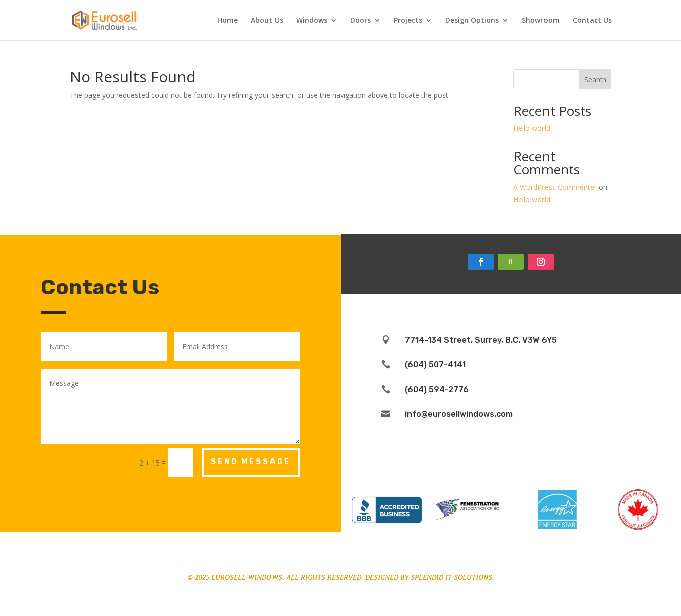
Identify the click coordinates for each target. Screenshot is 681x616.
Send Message (251, 462)
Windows (312, 21)
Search (595, 80)
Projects (408, 21)
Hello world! (532, 128)
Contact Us (592, 21)
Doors (361, 21)
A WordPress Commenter (555, 187)
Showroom (541, 21)
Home (228, 21)
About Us (267, 21)
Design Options (472, 21)
